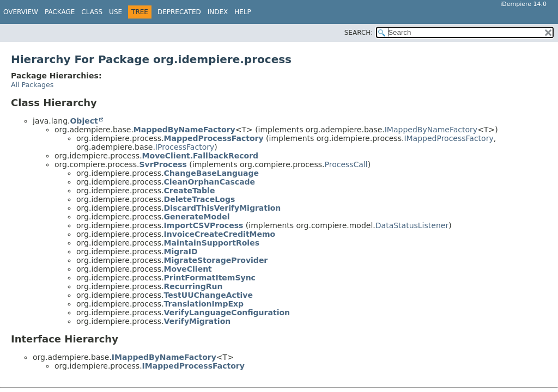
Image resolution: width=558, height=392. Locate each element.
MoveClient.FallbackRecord (201, 156)
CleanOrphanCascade (210, 182)
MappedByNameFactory (184, 130)
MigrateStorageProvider (216, 260)
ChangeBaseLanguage (211, 173)
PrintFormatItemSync (210, 278)
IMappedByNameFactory (431, 130)
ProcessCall (346, 164)
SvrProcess (163, 164)
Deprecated (179, 12)
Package (60, 12)
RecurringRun (193, 286)
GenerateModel (197, 217)
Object (84, 121)
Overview (21, 12)
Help (243, 12)
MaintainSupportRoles (212, 243)
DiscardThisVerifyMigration (223, 208)
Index (218, 12)
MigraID (181, 252)
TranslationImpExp (204, 304)
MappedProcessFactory (214, 138)
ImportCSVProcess (204, 225)
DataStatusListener (412, 225)
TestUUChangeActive (208, 295)
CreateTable (190, 191)
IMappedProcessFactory (448, 138)
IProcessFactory (185, 147)
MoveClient (188, 269)
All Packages (32, 85)
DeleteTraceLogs (200, 199)
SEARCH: (359, 33)
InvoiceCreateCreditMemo (220, 234)
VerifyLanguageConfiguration (227, 313)
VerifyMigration (198, 321)
